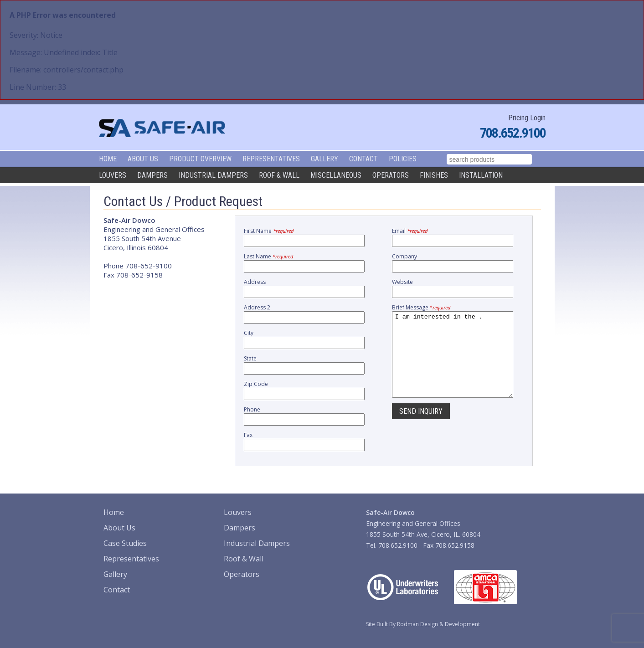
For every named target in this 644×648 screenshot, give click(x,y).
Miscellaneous (336, 175)
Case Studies (125, 543)
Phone (252, 409)
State (250, 358)
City (249, 333)
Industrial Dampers (213, 175)
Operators (391, 175)
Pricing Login (527, 118)
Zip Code (256, 384)
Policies (403, 159)
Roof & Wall (279, 175)
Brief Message (421, 307)
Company (404, 256)
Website (402, 282)
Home (108, 159)
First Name (269, 231)
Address (255, 282)
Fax (248, 435)
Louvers (113, 175)
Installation (481, 175)
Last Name (268, 256)
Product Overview (200, 159)
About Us (143, 159)
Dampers (152, 175)
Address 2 (257, 307)
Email (410, 231)
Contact (363, 159)
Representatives (271, 159)
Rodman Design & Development (438, 624)
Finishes (434, 175)
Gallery (325, 159)
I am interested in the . (452, 363)
